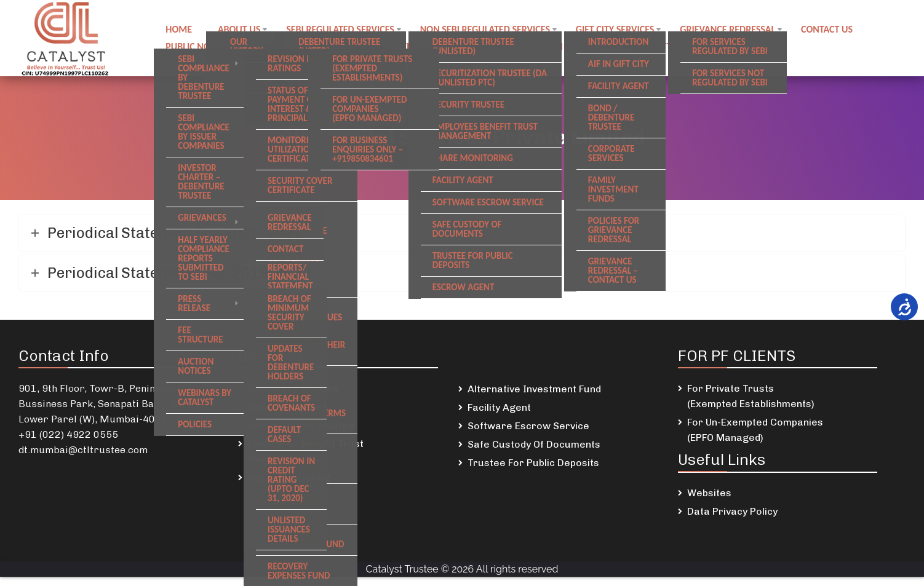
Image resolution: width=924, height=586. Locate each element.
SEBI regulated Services (344, 30)
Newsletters (665, 45)
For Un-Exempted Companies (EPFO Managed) (755, 430)
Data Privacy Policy (732, 511)
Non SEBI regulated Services (490, 30)
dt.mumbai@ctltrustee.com (83, 450)
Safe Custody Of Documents (534, 444)
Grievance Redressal (735, 30)
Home (179, 30)
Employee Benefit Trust (377, 45)
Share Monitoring (289, 477)
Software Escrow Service (528, 426)
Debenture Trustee (293, 388)
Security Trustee (288, 407)
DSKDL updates (491, 45)
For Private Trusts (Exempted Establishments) (751, 396)
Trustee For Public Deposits (533, 463)
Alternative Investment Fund (534, 389)
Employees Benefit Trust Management (305, 451)
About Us (241, 30)
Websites (709, 493)
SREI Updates (580, 45)
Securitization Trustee (301, 425)
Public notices (199, 45)
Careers (278, 45)
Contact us (835, 30)
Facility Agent (499, 407)
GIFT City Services (621, 30)
